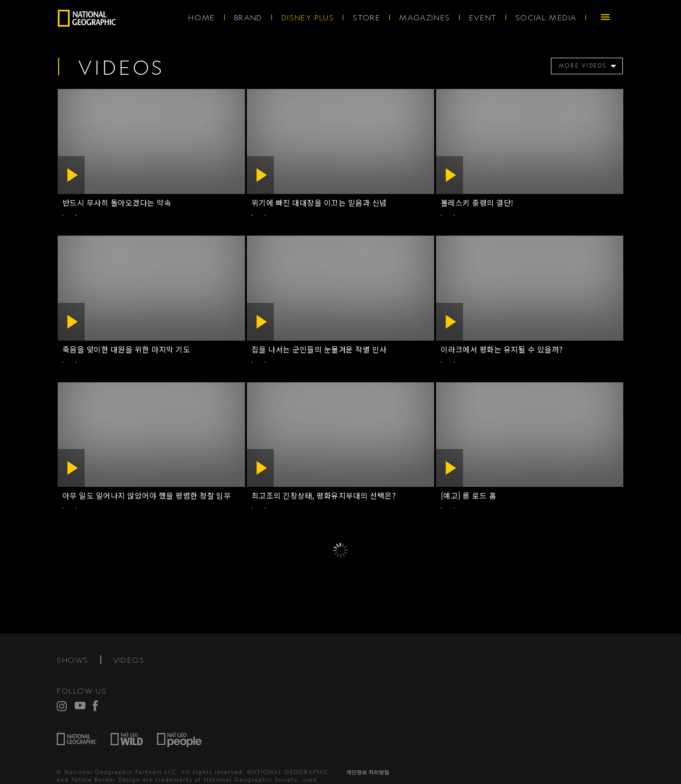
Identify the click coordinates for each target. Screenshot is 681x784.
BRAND (248, 18)
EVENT (483, 18)
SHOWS (73, 660)
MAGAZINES (424, 18)
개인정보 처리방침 (368, 772)
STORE (367, 18)
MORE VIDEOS (583, 66)
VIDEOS (129, 660)
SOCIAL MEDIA (546, 18)
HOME (201, 18)
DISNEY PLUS (308, 18)
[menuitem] (585, 66)
